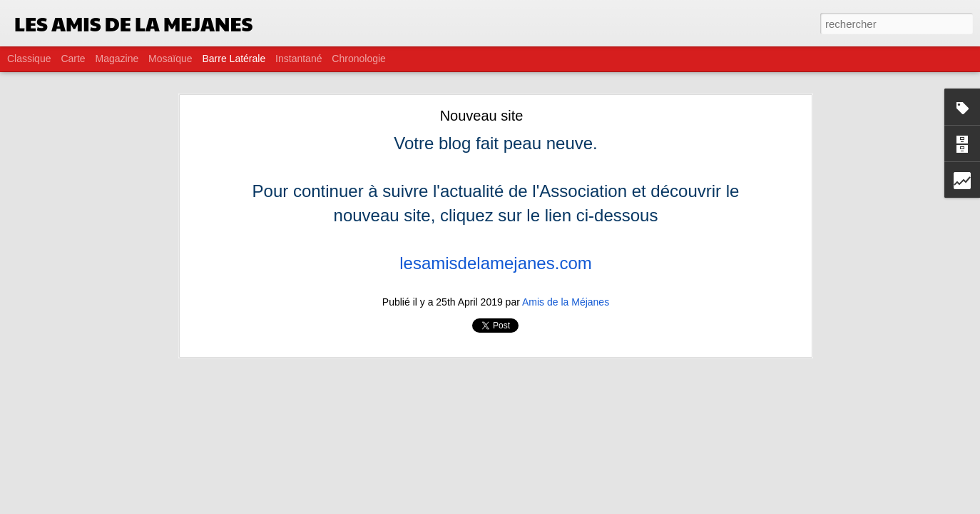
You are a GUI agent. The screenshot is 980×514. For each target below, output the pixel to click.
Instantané (298, 59)
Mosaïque (170, 59)
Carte (73, 59)
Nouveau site (482, 116)
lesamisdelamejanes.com (495, 263)
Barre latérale (234, 59)
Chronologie (359, 59)
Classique (29, 59)
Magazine (117, 59)
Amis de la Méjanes (566, 302)
